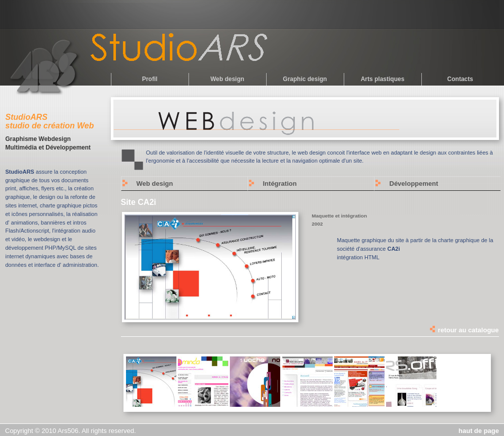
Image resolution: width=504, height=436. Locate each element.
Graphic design (305, 79)
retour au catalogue (464, 330)
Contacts (460, 79)
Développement (414, 184)
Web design (227, 79)
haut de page (479, 431)
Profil (150, 79)
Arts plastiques (383, 79)
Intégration (280, 184)
